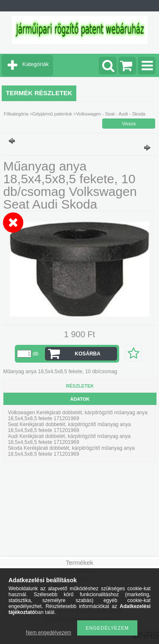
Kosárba (88, 354)
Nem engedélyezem (49, 633)
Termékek (79, 563)
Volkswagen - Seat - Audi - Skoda (110, 114)
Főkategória (16, 114)
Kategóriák (36, 64)
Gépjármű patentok (52, 114)
